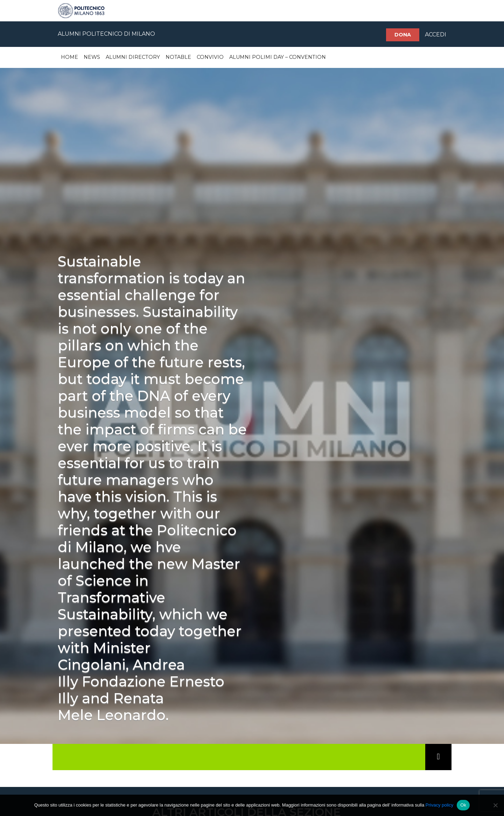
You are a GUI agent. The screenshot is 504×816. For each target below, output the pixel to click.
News (92, 57)
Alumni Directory (133, 57)
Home (69, 57)
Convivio (210, 57)
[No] (495, 805)
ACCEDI (436, 34)
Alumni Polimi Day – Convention (278, 57)
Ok (463, 805)
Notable (178, 57)
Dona (403, 35)
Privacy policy (439, 805)
